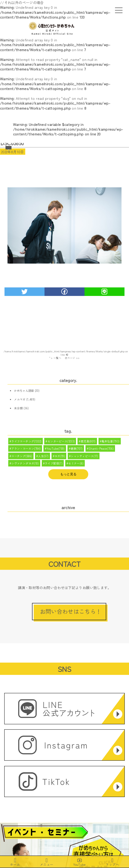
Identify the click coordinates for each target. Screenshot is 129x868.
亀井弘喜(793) (110, 441)
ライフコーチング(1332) (26, 441)
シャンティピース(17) (84, 456)
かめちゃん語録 (24, 390)
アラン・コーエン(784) (26, 448)
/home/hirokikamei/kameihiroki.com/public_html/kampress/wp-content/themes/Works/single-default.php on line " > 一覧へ (66, 355)
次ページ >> (72, 358)
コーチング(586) (22, 456)
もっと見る (68, 474)
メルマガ (20, 399)
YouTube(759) (55, 448)
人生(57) (43, 456)
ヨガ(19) (60, 456)
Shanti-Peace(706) (101, 448)
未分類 (18, 408)
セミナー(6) (76, 463)
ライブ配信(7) (54, 463)
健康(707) (77, 448)
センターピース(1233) (61, 441)
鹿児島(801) (88, 441)
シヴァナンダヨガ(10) (25, 463)
